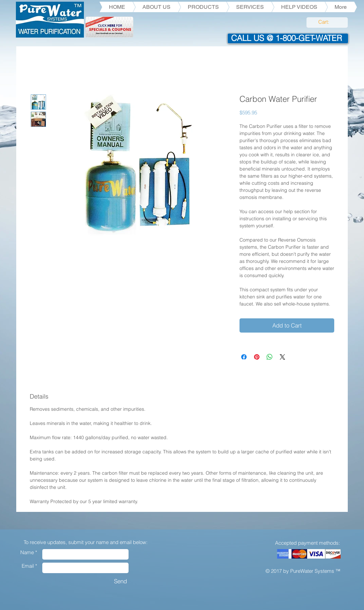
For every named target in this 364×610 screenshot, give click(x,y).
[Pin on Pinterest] (257, 357)
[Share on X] (282, 357)
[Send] (120, 581)
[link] (327, 22)
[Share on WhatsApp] (270, 357)
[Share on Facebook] (244, 357)
